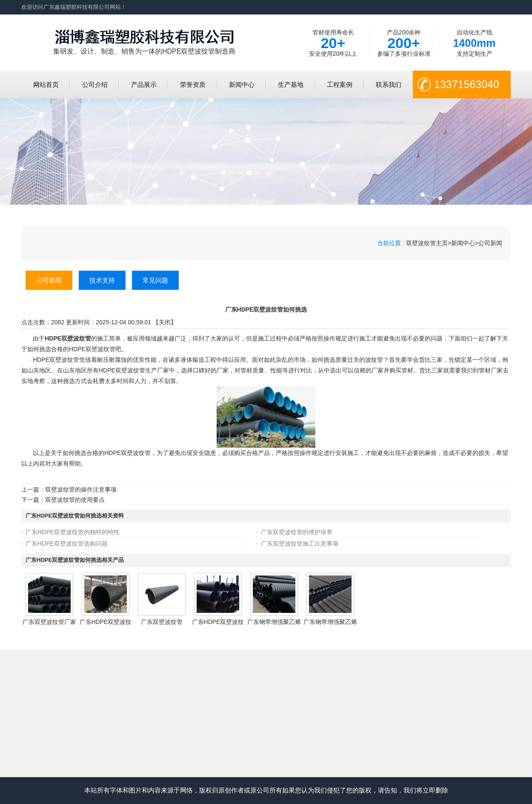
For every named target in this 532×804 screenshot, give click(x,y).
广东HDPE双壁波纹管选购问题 (67, 544)
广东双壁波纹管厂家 (49, 622)
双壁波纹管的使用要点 (75, 500)
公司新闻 (490, 243)
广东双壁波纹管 (162, 622)
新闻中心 (463, 243)
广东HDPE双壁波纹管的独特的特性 (73, 532)
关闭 (165, 322)
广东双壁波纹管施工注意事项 (300, 544)
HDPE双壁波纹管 (68, 338)
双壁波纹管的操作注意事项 (81, 489)
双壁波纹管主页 (427, 243)
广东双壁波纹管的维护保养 (297, 532)
